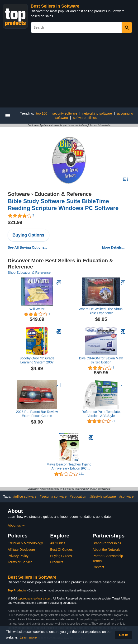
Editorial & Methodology (25, 543)
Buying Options (29, 235)
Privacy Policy (18, 556)
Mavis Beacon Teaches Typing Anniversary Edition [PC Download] (69, 466)
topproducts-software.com (34, 599)
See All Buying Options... (28, 247)
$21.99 (15, 222)
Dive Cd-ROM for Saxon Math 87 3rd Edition (101, 360)
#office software (25, 496)
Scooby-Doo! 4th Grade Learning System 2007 (37, 360)
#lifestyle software (103, 496)
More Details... (113, 247)
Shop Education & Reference (29, 273)
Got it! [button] (123, 635)
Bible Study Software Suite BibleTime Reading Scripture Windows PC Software (63, 205)
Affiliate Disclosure (21, 550)
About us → (17, 525)
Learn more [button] (28, 637)
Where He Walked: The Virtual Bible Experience (101, 311)
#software (126, 496)
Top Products (17, 590)
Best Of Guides (61, 550)
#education (78, 496)
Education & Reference (63, 194)
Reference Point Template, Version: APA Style (101, 414)
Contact (98, 567)
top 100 (42, 113)
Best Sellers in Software (55, 6)
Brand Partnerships (107, 543)
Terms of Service (20, 562)
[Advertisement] (69, 72)
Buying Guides (61, 556)
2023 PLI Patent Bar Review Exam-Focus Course (37, 414)
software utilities (85, 118)
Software (19, 194)
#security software (53, 496)
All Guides (58, 543)
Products (57, 562)
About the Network (106, 550)
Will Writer (37, 309)
